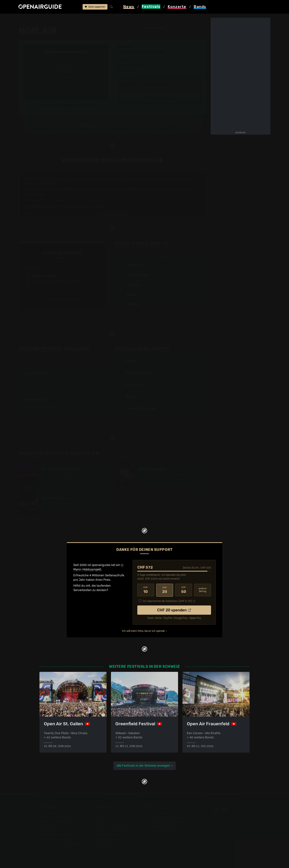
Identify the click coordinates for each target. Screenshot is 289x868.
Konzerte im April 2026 (109, 830)
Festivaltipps (48, 813)
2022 (184, 361)
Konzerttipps (102, 813)
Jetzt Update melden (92, 312)
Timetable (37, 194)
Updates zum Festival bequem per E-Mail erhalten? (67, 105)
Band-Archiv (164, 129)
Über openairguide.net (162, 813)
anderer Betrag (203, 590)
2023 (192, 361)
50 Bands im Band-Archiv (159, 422)
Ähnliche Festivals (121, 129)
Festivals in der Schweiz (56, 817)
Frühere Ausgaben (168, 126)
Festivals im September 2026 (60, 844)
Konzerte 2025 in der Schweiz (114, 839)
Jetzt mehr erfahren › (160, 98)
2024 (201, 361)
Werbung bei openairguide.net (168, 821)
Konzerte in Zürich (106, 817)
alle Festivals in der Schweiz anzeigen (143, 765)
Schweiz (57, 19)
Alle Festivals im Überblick (57, 848)
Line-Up (35, 126)
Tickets (86, 129)
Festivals (42, 19)
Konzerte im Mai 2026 (108, 835)
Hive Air (71, 19)
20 (165, 590)
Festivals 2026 (50, 826)
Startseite (25, 19)
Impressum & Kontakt (161, 830)
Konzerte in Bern (105, 821)
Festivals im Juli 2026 (55, 839)
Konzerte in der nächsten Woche (115, 826)
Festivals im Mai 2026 (54, 830)
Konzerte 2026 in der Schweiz (114, 844)
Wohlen (159, 52)
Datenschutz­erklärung (162, 826)
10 (146, 590)
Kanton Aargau (116, 179)
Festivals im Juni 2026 (55, 835)
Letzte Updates (118, 126)
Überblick (88, 126)
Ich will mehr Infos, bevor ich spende (143, 631)
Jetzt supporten (95, 7)
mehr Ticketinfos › (127, 70)
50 (184, 590)
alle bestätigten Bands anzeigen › (66, 91)
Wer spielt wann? (41, 129)
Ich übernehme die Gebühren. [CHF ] (167, 601)
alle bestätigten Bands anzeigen (159, 317)
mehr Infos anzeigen (113, 214)
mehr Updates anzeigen (61, 299)
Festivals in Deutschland (56, 821)
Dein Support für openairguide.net (170, 817)
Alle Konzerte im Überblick (111, 848)
